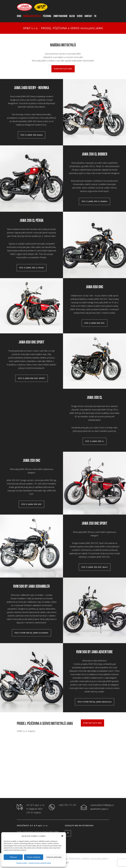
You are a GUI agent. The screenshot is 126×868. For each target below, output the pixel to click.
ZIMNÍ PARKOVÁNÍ (60, 16)
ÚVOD (19, 16)
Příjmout (13, 857)
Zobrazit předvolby (54, 857)
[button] (62, 836)
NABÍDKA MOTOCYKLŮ (32, 16)
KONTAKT (88, 16)
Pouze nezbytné (34, 857)
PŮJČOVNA (47, 16)
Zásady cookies (22, 863)
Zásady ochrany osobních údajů (40, 863)
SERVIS (80, 16)
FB (95, 16)
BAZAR (72, 16)
